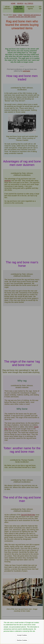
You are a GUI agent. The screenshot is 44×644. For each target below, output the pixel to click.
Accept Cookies (22, 635)
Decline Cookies (22, 640)
